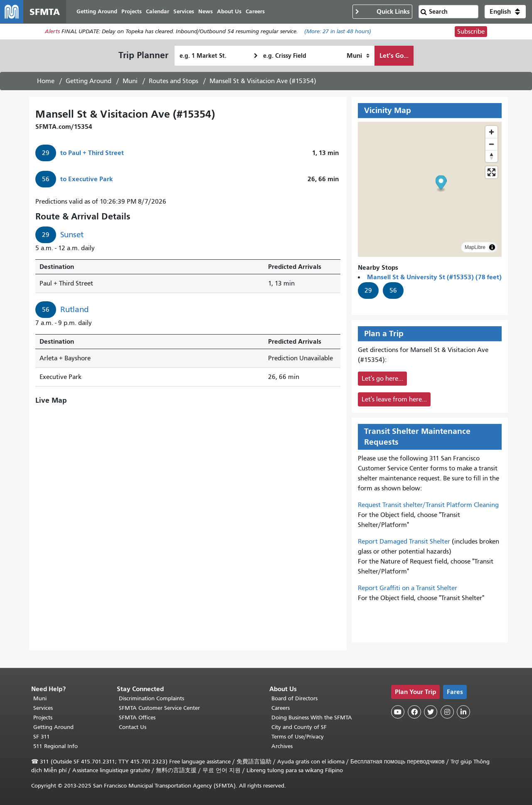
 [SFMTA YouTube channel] (398, 712)
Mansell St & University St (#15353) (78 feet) (434, 277)
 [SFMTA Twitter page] (431, 712)
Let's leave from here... (394, 399)
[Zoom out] (491, 144)
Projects (43, 718)
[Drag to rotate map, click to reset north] (491, 156)
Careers (281, 708)
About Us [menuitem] (229, 11)
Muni (130, 81)
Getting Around (89, 81)
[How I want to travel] (358, 56)
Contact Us (133, 727)
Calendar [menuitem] (158, 11)
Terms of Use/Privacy (298, 737)
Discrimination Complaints (151, 698)
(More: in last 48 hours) (338, 32)
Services (43, 708)
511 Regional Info (55, 746)
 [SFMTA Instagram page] (447, 712)
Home (46, 81)
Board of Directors (294, 698)
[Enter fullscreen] (491, 172)
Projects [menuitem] (132, 11)
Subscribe (471, 32)
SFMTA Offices (137, 718)
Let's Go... (394, 55)
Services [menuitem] (184, 11)
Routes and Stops (174, 81)
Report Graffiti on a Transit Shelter (408, 588)
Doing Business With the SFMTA (312, 718)
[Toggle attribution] (492, 247)
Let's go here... (382, 379)
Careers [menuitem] (255, 11)
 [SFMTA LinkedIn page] (463, 712)
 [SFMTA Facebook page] (414, 712)
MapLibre (475, 247)
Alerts (52, 32)
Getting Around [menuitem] (97, 11)
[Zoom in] (491, 132)
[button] (505, 12)
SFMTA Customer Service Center (159, 708)
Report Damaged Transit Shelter (404, 542)
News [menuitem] (206, 11)
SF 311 (42, 737)
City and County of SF (299, 727)
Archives (282, 746)
